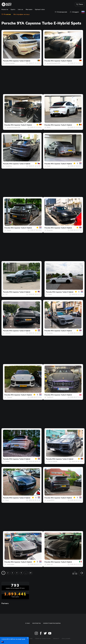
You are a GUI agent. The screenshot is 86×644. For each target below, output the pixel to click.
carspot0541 (51, 500)
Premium (6, 14)
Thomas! (9, 397)
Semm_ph (50, 564)
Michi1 (49, 127)
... (26, 573)
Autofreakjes (11, 564)
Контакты (37, 623)
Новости (5, 10)
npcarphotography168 (53, 63)
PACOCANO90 (53, 461)
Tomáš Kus (9, 166)
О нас (28, 623)
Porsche (6, 61)
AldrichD (8, 333)
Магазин (29, 10)
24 (30, 573)
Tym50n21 (50, 397)
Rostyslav (50, 230)
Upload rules (40, 10)
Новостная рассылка (52, 623)
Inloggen (74, 12)
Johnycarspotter (10, 63)
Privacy (56, 639)
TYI (6, 294)
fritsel (50, 294)
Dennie (9, 230)
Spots (13, 10)
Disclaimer (66, 639)
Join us (20, 10)
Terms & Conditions (43, 639)
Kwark (49, 166)
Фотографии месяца (21, 14)
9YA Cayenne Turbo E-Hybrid (20, 61)
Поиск (80, 4)
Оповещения (61, 12)
